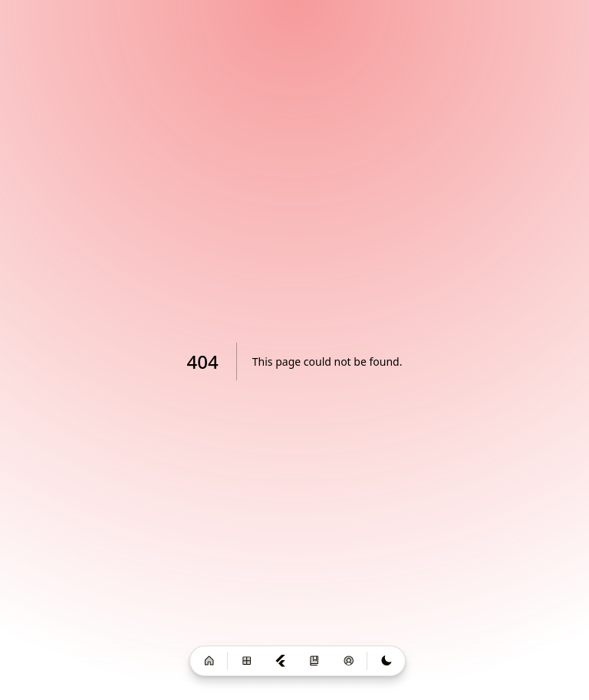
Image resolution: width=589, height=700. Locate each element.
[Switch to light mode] (386, 661)
